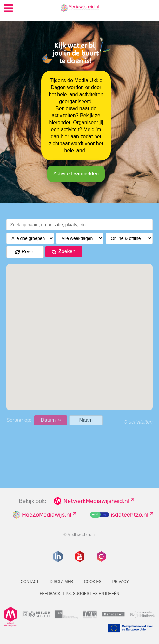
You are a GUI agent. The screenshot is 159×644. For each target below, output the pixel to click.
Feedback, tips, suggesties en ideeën (79, 594)
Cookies (93, 582)
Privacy (121, 582)
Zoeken (67, 251)
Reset (28, 252)
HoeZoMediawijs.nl (46, 515)
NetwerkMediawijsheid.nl (96, 501)
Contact (30, 582)
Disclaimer (61, 582)
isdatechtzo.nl (129, 515)
